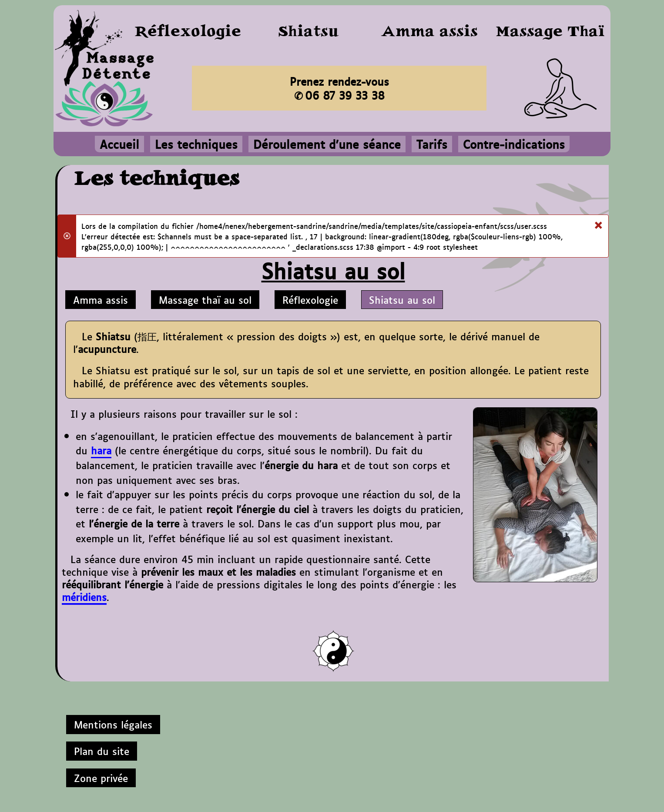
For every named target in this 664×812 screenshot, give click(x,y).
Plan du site (102, 751)
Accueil (119, 144)
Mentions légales (113, 724)
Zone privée (101, 778)
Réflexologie (310, 299)
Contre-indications (514, 144)
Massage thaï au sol (205, 299)
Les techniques (196, 144)
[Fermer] (598, 223)
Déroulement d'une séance (327, 144)
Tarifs (432, 144)
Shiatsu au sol (402, 299)
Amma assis (101, 299)
